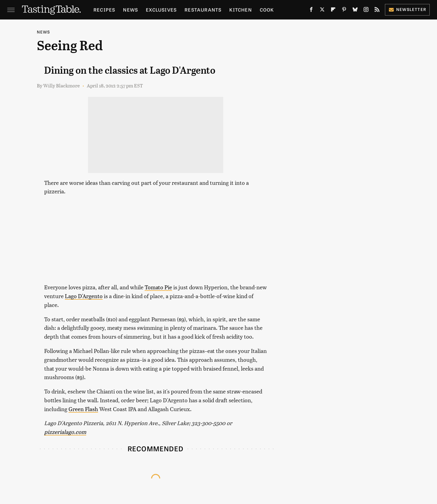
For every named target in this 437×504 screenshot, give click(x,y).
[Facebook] (311, 11)
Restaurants (203, 10)
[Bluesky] (355, 11)
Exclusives (161, 10)
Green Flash (83, 409)
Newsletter (407, 9)
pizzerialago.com (65, 432)
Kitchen (240, 10)
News (130, 10)
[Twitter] (322, 11)
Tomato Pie (158, 287)
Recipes (104, 10)
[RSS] (377, 11)
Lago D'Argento (84, 296)
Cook (267, 10)
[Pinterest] (344, 11)
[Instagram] (366, 11)
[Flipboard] (333, 11)
